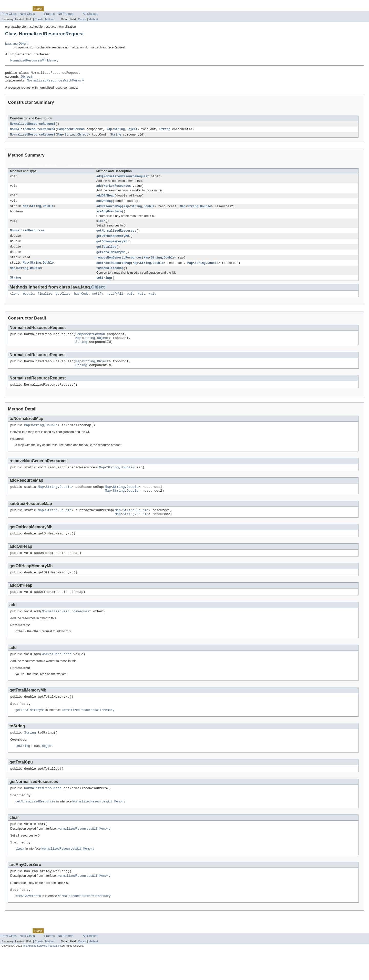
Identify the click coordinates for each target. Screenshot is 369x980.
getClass (63, 303)
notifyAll (115, 303)
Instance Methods (79, 169)
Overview (8, 9)
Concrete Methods (114, 169)
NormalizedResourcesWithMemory (34, 60)
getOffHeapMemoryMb (113, 242)
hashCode (81, 303)
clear (101, 227)
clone (15, 303)
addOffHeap (105, 200)
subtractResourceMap (114, 271)
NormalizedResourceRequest (33, 126)
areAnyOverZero (109, 217)
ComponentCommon (71, 132)
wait (130, 303)
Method (50, 19)
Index (88, 9)
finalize (45, 303)
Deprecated (73, 9)
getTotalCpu (106, 254)
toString (104, 286)
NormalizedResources (27, 237)
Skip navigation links (14, 4)
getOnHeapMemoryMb (112, 248)
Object (27, 78)
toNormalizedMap (110, 276)
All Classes (90, 14)
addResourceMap (109, 211)
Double (48, 211)
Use (49, 9)
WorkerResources (117, 190)
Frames (50, 14)
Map (109, 132)
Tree (59, 9)
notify (98, 303)
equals (29, 303)
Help (98, 9)
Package (24, 9)
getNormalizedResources (116, 237)
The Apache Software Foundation (42, 976)
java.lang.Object (16, 44)
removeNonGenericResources (119, 265)
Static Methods (47, 169)
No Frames (66, 14)
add (99, 180)
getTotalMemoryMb (111, 259)
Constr (39, 19)
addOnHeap (105, 205)
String (119, 132)
